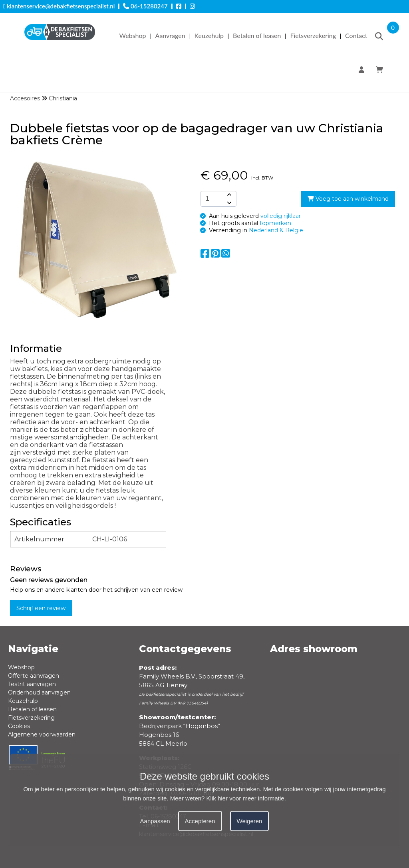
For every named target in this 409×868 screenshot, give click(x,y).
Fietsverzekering (313, 35)
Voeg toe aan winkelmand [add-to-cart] (348, 199)
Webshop (133, 35)
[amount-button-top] (228, 195)
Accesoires (25, 98)
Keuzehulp (209, 35)
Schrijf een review (41, 608)
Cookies (19, 726)
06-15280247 (145, 6)
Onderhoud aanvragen (39, 692)
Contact (356, 35)
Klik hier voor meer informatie (245, 798)
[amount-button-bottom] (228, 203)
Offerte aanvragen (34, 676)
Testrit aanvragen (32, 684)
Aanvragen (170, 35)
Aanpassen (155, 821)
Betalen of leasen (257, 35)
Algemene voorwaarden (42, 734)
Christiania (63, 98)
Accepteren (200, 821)
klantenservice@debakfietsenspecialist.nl (59, 6)
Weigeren (250, 821)
